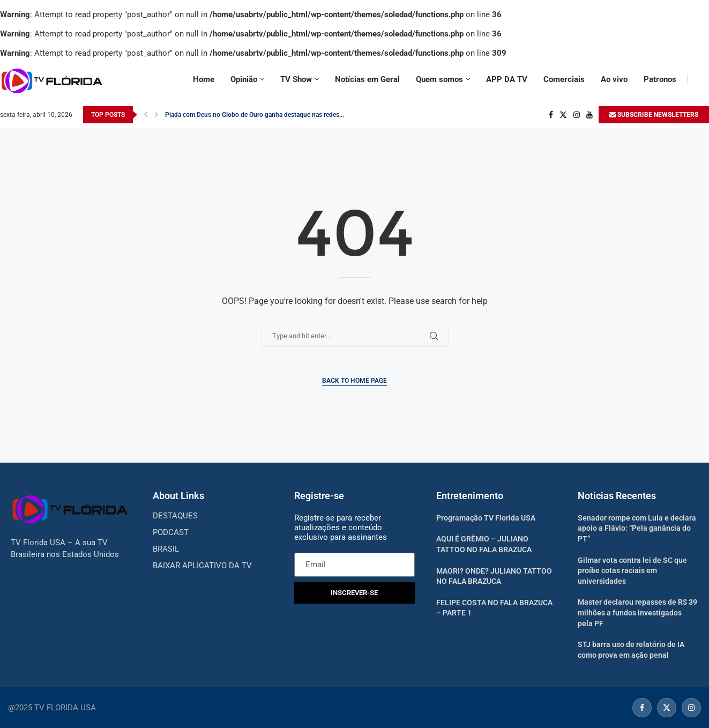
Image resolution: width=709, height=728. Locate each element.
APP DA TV (507, 79)
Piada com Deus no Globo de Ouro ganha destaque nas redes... (255, 115)
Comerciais (564, 79)
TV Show (296, 79)
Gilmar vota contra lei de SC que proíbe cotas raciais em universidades (632, 571)
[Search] (704, 79)
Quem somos (439, 79)
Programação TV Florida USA (486, 518)
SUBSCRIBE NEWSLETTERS (654, 115)
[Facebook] (551, 115)
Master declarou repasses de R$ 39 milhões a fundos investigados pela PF (637, 612)
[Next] (156, 115)
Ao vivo (614, 79)
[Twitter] (563, 115)
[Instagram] (577, 115)
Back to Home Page (354, 381)
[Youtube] (589, 115)
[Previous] (146, 115)
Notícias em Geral (367, 79)
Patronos (660, 79)
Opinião (244, 79)
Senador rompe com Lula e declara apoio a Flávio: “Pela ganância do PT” (637, 528)
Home (204, 79)
